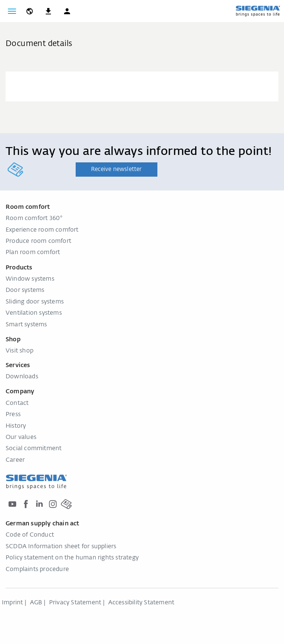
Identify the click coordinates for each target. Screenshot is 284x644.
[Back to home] (258, 11)
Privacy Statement (75, 603)
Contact (17, 403)
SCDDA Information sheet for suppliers (61, 547)
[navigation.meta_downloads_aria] (48, 11)
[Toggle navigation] (12, 11)
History (16, 426)
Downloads (22, 377)
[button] (67, 11)
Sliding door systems (35, 302)
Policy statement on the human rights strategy (72, 558)
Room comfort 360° (34, 219)
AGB (36, 603)
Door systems (25, 290)
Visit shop (19, 351)
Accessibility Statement (141, 603)
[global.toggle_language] (30, 11)
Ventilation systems (34, 313)
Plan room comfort (33, 253)
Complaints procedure (37, 570)
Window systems (30, 279)
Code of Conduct (30, 535)
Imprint (12, 603)
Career (15, 460)
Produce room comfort (38, 241)
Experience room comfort (42, 230)
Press (13, 415)
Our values (21, 437)
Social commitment (34, 449)
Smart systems (26, 325)
